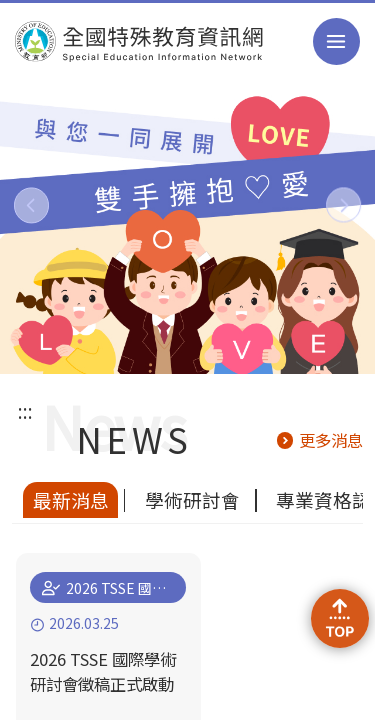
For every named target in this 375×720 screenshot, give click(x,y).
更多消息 (331, 440)
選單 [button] (336, 41)
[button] (31, 205)
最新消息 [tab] (71, 499)
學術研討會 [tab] (192, 499)
